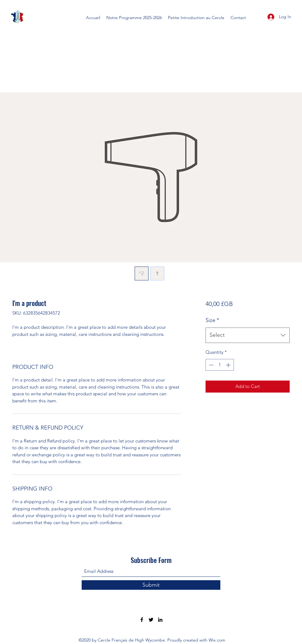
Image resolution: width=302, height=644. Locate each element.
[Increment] (229, 365)
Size (212, 320)
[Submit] (151, 585)
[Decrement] (211, 365)
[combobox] (248, 335)
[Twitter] (151, 620)
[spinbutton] (220, 365)
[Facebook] (142, 620)
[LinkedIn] (160, 620)
